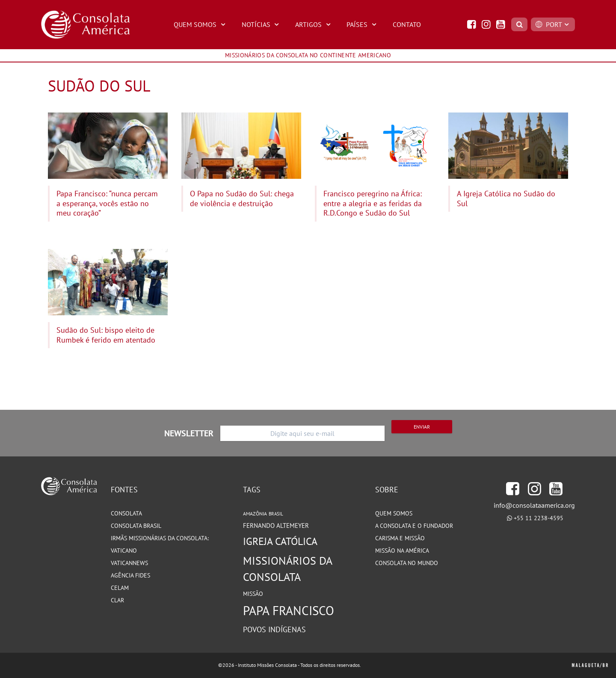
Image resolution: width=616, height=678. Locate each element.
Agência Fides (130, 575)
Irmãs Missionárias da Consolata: (160, 538)
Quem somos (394, 513)
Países (363, 24)
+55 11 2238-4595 (539, 518)
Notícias (262, 24)
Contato (407, 24)
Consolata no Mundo (407, 563)
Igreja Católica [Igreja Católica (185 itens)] (280, 541)
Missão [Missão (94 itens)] (253, 594)
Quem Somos (201, 24)
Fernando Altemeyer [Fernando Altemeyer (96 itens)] (276, 526)
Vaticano (124, 551)
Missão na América (402, 551)
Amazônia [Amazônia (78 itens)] (255, 514)
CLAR (117, 600)
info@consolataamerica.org (534, 505)
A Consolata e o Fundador (414, 526)
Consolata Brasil (136, 526)
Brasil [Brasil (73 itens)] (276, 514)
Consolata (126, 513)
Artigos (314, 24)
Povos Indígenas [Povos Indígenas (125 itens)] (274, 629)
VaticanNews (129, 563)
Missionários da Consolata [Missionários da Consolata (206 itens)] (287, 569)
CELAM (120, 588)
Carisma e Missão (400, 538)
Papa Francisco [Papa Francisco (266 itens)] (289, 610)
